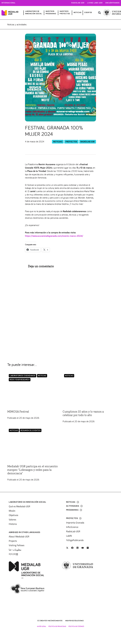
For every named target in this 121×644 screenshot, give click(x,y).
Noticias (58, 142)
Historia (13, 524)
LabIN (69, 536)
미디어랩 (13, 554)
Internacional (8, 3)
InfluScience (72, 527)
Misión (12, 511)
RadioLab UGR (88, 142)
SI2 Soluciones (78, 621)
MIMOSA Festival (18, 412)
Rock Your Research (20, 380)
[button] (99, 13)
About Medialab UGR (19, 536)
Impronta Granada (75, 523)
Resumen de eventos (31, 430)
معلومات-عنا (15, 550)
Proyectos (71, 142)
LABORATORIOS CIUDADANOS (23, 376)
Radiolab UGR (78, 3)
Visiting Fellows (17, 545)
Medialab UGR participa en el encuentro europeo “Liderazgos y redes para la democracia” (32, 470)
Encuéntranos (113, 3)
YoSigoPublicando (75, 540)
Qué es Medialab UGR (19, 506)
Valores (12, 520)
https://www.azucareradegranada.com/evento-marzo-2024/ (54, 236)
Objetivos (13, 515)
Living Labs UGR (95, 3)
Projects (13, 541)
